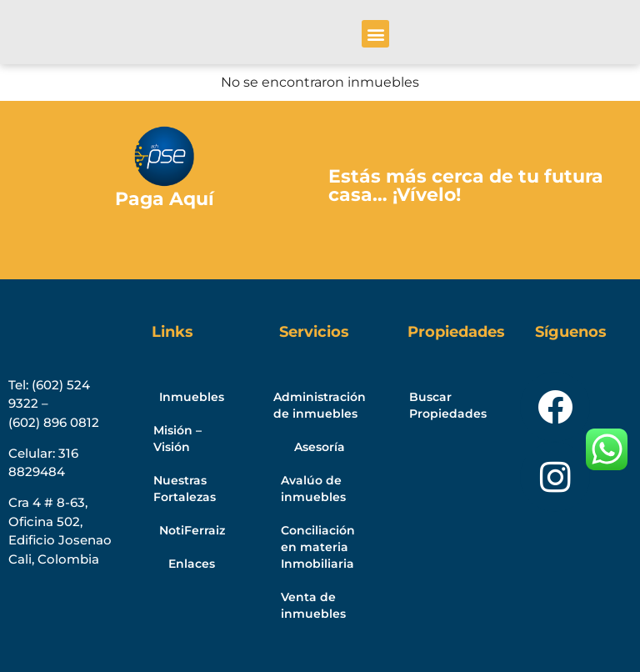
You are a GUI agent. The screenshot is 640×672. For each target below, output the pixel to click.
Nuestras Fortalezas (185, 489)
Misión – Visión (177, 439)
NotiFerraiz (192, 530)
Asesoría (320, 447)
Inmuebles (192, 397)
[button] (375, 34)
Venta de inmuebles (313, 605)
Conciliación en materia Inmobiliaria (318, 547)
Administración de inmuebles (320, 405)
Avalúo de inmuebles (313, 489)
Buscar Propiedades (448, 405)
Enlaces (192, 564)
